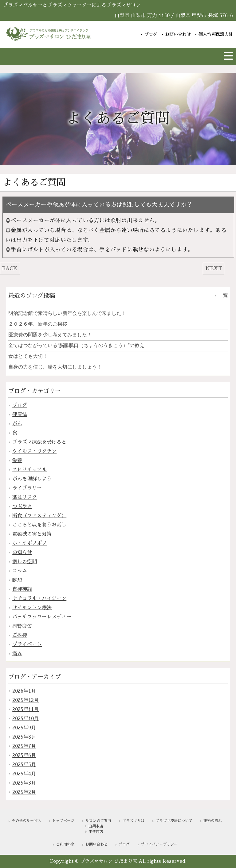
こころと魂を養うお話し (39, 525)
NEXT (214, 269)
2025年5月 (24, 765)
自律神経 (22, 589)
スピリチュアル (29, 470)
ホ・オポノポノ (29, 543)
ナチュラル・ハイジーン (39, 598)
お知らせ (22, 553)
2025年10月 (26, 719)
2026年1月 (24, 691)
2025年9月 (24, 728)
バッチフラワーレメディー (42, 617)
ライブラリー (27, 488)
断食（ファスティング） (39, 516)
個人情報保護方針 (216, 34)
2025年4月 (24, 774)
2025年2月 (24, 792)
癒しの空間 (25, 562)
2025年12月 (26, 700)
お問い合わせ (178, 34)
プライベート (27, 644)
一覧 (222, 295)
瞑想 (17, 580)
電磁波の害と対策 (32, 534)
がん (17, 424)
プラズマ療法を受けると (39, 442)
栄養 (17, 461)
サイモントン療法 (32, 608)
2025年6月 (24, 755)
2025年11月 (26, 709)
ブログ (151, 34)
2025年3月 (24, 783)
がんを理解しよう (32, 479)
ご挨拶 (20, 635)
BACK (10, 269)
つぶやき (22, 507)
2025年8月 (24, 737)
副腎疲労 (22, 626)
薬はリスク (25, 497)
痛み (17, 654)
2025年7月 (24, 746)
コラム (20, 571)
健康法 (20, 415)
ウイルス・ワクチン (34, 451)
